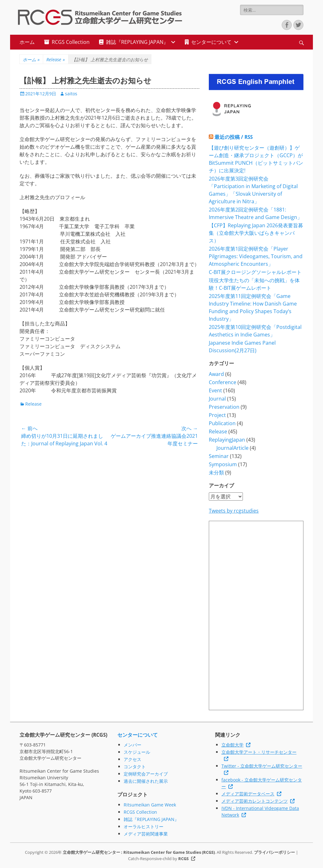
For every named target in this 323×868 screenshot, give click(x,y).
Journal (217, 399)
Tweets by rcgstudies (234, 511)
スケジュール (137, 752)
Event (215, 390)
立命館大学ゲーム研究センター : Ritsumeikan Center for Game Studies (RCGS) (139, 852)
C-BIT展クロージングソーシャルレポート (255, 272)
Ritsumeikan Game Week (150, 805)
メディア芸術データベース (248, 794)
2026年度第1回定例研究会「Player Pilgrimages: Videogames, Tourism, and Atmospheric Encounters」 (256, 256)
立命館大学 (232, 745)
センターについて (211, 42)
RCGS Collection (71, 42)
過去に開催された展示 (146, 781)
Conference (223, 382)
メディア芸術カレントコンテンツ (255, 801)
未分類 (216, 473)
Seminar (219, 456)
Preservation (224, 407)
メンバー (132, 745)
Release (56, 59)
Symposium (223, 464)
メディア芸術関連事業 (146, 834)
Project (217, 415)
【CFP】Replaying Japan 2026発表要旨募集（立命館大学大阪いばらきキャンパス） (256, 233)
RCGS (183, 859)
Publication (222, 423)
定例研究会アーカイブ (146, 774)
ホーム (27, 42)
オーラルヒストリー (144, 826)
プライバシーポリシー (274, 852)
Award (216, 374)
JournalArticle (232, 448)
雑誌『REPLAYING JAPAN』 (137, 42)
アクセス (132, 759)
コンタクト (135, 767)
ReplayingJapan (227, 440)
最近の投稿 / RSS (234, 137)
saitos (71, 94)
